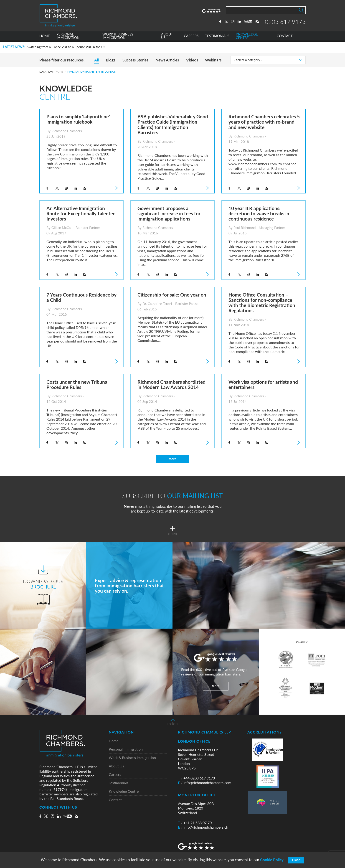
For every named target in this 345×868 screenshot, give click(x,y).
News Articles (167, 60)
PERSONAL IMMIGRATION (68, 37)
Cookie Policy (272, 860)
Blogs (110, 60)
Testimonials (119, 783)
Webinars (213, 60)
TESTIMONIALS (217, 37)
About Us (116, 766)
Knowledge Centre (124, 791)
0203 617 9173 (285, 22)
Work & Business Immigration (132, 758)
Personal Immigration (126, 749)
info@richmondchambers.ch (203, 827)
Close (296, 860)
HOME (45, 37)
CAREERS (191, 37)
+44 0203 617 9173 (196, 778)
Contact (115, 800)
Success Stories (135, 60)
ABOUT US (167, 37)
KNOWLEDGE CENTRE (247, 37)
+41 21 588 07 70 (195, 823)
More (172, 459)
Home (59, 72)
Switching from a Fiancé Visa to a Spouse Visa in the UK (66, 47)
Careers (115, 775)
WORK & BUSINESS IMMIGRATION (118, 37)
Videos (192, 60)
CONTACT (285, 37)
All (96, 60)
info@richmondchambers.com (205, 783)
